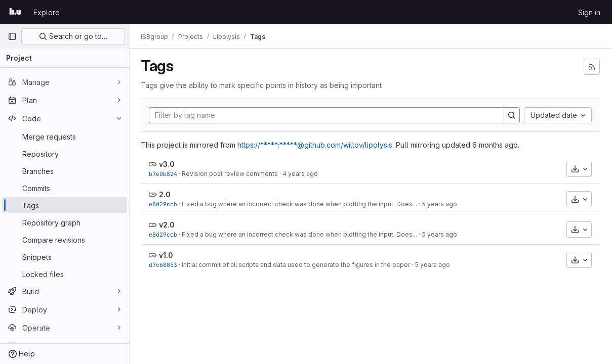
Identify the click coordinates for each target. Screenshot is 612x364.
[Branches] (65, 171)
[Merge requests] (65, 136)
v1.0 (167, 255)
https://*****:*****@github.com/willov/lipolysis (316, 145)
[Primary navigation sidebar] (12, 36)
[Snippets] (65, 257)
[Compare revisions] (65, 240)
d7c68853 (164, 265)
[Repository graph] (65, 222)
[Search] (512, 115)
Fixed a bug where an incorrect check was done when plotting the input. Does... (300, 204)
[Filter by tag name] (327, 115)
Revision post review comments (231, 174)
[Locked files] (65, 274)
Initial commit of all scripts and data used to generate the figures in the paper (297, 265)
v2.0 (168, 225)
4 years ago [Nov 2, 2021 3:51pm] (301, 174)
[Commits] (65, 188)
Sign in (589, 12)
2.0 (166, 194)
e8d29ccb (164, 204)
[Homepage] (15, 12)
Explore (47, 12)
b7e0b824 (164, 174)
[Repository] (65, 154)
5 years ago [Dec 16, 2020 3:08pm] (433, 265)
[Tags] (65, 205)
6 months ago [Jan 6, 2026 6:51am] (496, 145)
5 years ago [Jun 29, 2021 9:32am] (440, 204)
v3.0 (168, 164)
